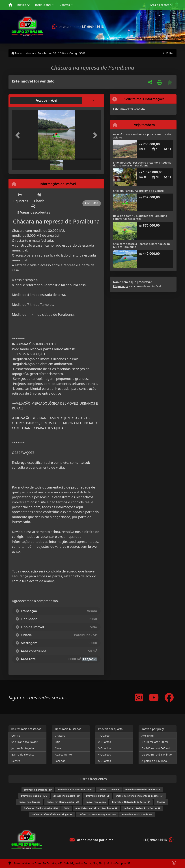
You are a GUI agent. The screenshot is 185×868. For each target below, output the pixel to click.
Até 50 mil (148, 735)
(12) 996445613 (92, 27)
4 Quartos (105, 754)
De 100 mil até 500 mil (156, 748)
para (109, 790)
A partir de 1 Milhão (154, 761)
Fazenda (60, 761)
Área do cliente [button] (160, 5)
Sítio (63, 53)
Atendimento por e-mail (93, 840)
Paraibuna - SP (47, 53)
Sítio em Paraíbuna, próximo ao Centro (138, 191)
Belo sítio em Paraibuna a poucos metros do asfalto (142, 136)
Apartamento (63, 754)
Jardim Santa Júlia (23, 748)
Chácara (60, 735)
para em (139, 796)
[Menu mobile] (10, 5)
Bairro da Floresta (23, 754)
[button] (19, 135)
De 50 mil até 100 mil (155, 742)
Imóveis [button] (21, 5)
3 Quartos (105, 748)
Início (17, 53)
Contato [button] (65, 5)
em (38, 790)
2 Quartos (105, 742)
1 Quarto (104, 735)
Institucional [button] (43, 5)
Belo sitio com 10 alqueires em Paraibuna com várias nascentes (140, 217)
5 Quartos (105, 761)
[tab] (24, 101)
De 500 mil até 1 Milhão (157, 754)
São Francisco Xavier (24, 742)
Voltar (168, 53)
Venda (30, 53)
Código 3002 (77, 53)
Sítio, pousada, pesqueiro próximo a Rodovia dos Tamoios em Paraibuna (142, 164)
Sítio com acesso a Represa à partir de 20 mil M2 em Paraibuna (142, 245)
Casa (58, 748)
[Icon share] (139, 697)
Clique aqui (121, 286)
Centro (16, 735)
